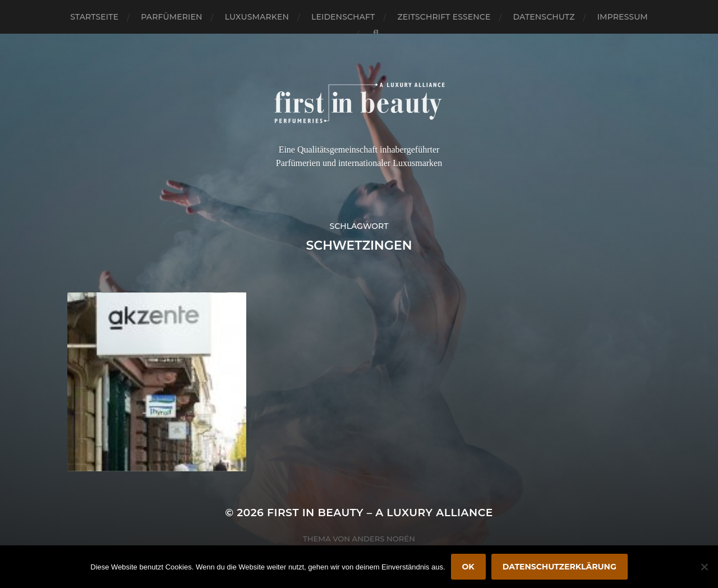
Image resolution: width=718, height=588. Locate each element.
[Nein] (704, 567)
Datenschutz (544, 17)
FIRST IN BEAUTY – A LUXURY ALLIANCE (380, 513)
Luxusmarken (257, 17)
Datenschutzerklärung (560, 567)
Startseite (94, 17)
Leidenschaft (343, 17)
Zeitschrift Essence (444, 17)
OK (468, 567)
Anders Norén (384, 539)
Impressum (623, 17)
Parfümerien (171, 17)
